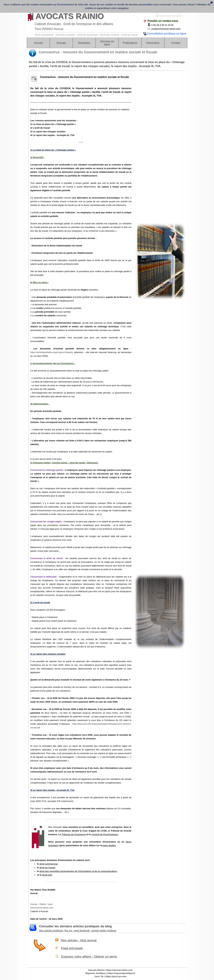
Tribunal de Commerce (74, 834)
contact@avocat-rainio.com (166, 29)
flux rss (68, 930)
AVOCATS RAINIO (70, 16)
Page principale (72, 948)
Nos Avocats (55, 827)
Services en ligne (107, 43)
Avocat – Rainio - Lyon (41, 904)
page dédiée (109, 845)
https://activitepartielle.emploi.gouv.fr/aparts (52, 352)
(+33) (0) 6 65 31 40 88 (162, 25)
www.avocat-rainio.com (42, 908)
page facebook (82, 930)
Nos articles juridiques (51, 930)
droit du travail (47, 868)
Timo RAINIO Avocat (49, 29)
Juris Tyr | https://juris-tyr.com (110, 976)
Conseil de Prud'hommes (105, 834)
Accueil (38, 43)
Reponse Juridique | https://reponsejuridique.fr (110, 973)
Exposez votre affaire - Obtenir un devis (89, 957)
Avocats (61, 43)
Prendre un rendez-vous (163, 21)
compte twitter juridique (104, 930)
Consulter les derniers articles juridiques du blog (75, 926)
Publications (130, 43)
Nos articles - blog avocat (79, 940)
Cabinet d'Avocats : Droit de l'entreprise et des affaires (74, 24)
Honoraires (153, 43)
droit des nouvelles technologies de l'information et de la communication (78, 871)
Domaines (84, 43)
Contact (176, 43)
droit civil (47, 875)
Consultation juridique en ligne (167, 34)
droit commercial (48, 864)
